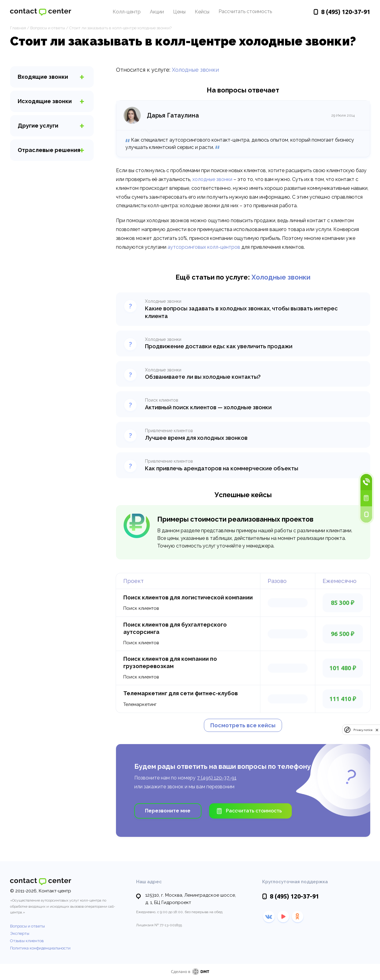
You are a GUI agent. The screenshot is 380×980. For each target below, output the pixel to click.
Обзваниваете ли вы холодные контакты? (203, 377)
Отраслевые (49, 150)
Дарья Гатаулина (173, 115)
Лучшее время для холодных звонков (196, 438)
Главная (18, 28)
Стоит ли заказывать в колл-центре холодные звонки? (120, 28)
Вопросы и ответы (48, 28)
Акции (157, 12)
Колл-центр (127, 12)
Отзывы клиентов (27, 941)
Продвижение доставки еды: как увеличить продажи (219, 346)
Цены (179, 12)
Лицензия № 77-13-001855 (159, 925)
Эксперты (20, 933)
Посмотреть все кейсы (243, 725)
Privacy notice (363, 730)
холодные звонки (212, 179)
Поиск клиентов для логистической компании (188, 597)
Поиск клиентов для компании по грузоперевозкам (170, 662)
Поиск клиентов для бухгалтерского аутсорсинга (175, 628)
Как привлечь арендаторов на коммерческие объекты (222, 468)
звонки (43, 77)
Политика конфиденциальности (40, 948)
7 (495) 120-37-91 (217, 778)
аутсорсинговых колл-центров (204, 247)
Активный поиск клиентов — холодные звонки (208, 407)
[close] (377, 730)
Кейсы (202, 12)
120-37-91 (346, 12)
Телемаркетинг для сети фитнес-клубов (181, 693)
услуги (38, 126)
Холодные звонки (195, 70)
